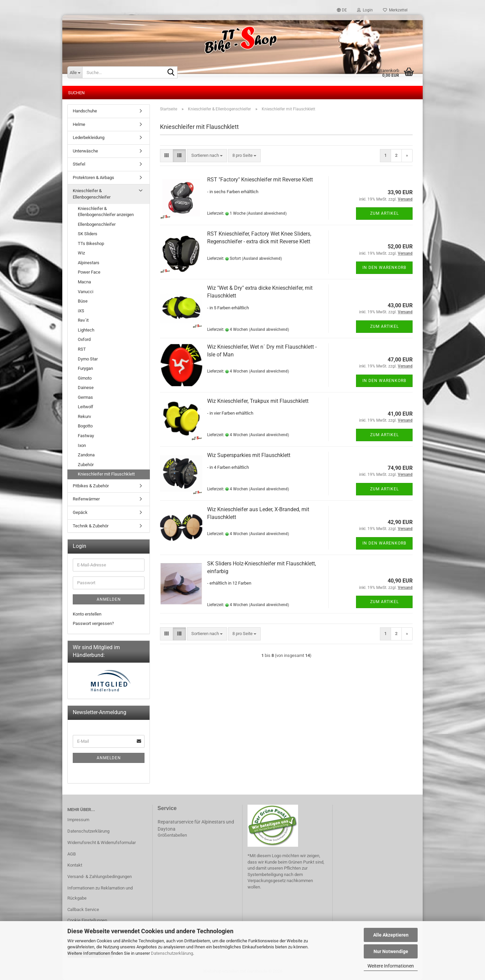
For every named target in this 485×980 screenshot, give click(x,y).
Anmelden (109, 599)
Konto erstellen (87, 614)
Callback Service (83, 909)
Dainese (86, 388)
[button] (342, 10)
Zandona (86, 455)
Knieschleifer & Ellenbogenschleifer (92, 194)
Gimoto (85, 378)
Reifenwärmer (86, 499)
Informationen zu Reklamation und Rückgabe (100, 893)
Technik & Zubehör (91, 526)
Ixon (82, 445)
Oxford (84, 339)
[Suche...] (75, 72)
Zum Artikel (384, 213)
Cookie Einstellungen (87, 920)
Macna (84, 282)
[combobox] (207, 156)
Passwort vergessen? (93, 623)
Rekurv (84, 416)
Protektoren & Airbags (93, 178)
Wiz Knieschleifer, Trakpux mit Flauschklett (258, 401)
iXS (81, 311)
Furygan (85, 368)
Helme (79, 124)
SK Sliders (88, 234)
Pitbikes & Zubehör (91, 486)
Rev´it (83, 320)
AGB (72, 854)
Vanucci (86, 292)
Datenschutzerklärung (172, 953)
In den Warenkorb (384, 268)
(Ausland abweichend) (267, 213)
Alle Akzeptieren (391, 935)
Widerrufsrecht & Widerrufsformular (102, 843)
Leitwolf (86, 407)
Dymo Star (88, 359)
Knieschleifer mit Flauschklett (106, 474)
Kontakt (75, 865)
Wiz (81, 253)
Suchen (76, 93)
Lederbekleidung (89, 137)
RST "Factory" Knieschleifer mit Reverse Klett (260, 180)
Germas (85, 397)
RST (82, 349)
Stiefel (79, 164)
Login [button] (365, 10)
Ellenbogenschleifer (97, 224)
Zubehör (86, 465)
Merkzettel (395, 10)
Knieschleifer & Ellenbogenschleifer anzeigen (106, 212)
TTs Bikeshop (91, 243)
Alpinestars (89, 263)
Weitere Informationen (391, 966)
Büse (83, 301)
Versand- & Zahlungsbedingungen (100, 877)
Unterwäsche (85, 151)
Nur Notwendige (391, 951)
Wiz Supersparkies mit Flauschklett (249, 455)
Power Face (89, 272)
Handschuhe (85, 111)
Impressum (78, 820)
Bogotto (85, 426)
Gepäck (80, 512)
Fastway (86, 436)
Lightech (86, 330)
